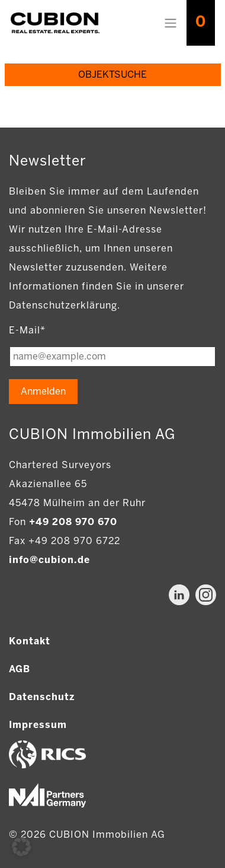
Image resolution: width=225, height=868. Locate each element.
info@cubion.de (49, 560)
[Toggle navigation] (171, 23)
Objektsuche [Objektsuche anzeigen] (112, 74)
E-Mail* (27, 330)
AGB (20, 669)
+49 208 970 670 (73, 522)
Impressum (38, 725)
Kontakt (30, 641)
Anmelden (43, 391)
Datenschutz (42, 697)
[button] (21, 847)
